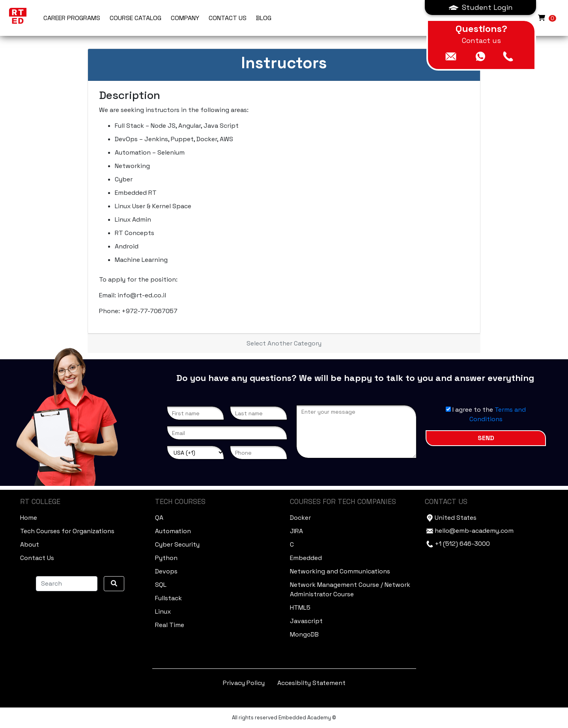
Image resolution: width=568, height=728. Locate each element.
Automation (173, 531)
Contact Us (37, 558)
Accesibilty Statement (311, 683)
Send (486, 438)
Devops (166, 571)
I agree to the (486, 414)
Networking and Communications (340, 571)
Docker (300, 518)
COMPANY (185, 18)
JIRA (296, 531)
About (30, 544)
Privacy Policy (244, 683)
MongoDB (304, 634)
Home (29, 518)
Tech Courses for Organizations (67, 531)
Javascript (306, 621)
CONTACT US (228, 18)
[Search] (67, 584)
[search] (114, 584)
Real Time (170, 625)
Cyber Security (177, 544)
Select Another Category (284, 343)
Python (166, 558)
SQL (161, 585)
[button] (480, 7)
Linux (163, 611)
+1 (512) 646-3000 (462, 544)
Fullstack (168, 598)
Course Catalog (135, 18)
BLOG (264, 18)
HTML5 (300, 608)
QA (159, 518)
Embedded (306, 558)
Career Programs (72, 18)
